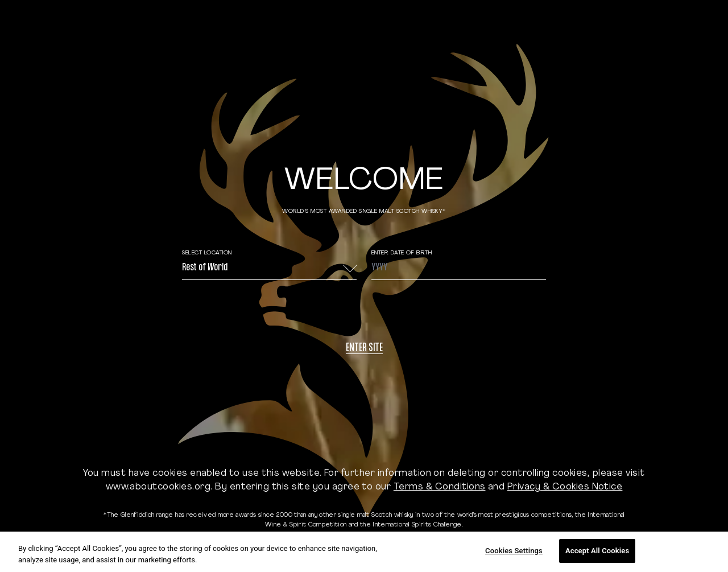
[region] (364, 552)
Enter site (364, 349)
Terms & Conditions (440, 487)
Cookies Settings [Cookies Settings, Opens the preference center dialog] (514, 551)
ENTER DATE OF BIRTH (402, 253)
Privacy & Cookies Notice (565, 487)
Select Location (207, 253)
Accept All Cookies (597, 551)
